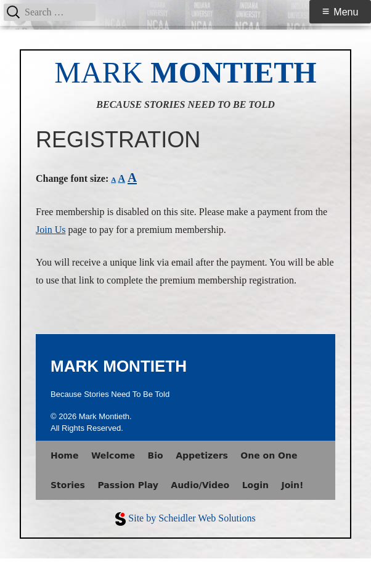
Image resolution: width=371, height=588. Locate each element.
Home (64, 455)
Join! (292, 485)
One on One (269, 455)
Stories (68, 485)
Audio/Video (200, 485)
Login (255, 485)
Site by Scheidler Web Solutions (192, 518)
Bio (156, 455)
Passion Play (128, 485)
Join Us (51, 230)
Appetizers (202, 455)
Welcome (113, 455)
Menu (346, 12)
